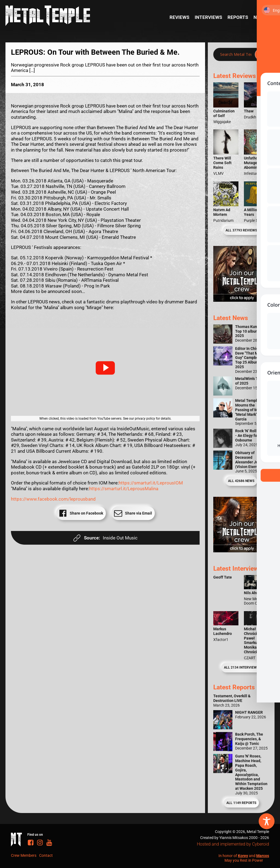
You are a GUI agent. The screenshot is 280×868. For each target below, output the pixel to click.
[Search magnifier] (261, 54)
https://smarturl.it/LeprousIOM (151, 483)
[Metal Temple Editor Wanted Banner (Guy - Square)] (241, 551)
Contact (46, 855)
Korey (243, 856)
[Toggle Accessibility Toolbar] (267, 821)
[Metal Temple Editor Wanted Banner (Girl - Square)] (241, 300)
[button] (105, 368)
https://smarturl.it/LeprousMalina (124, 489)
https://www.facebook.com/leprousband (53, 499)
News (260, 17)
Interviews (208, 17)
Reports (238, 17)
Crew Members (24, 855)
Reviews (179, 17)
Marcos (263, 856)
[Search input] (236, 54)
